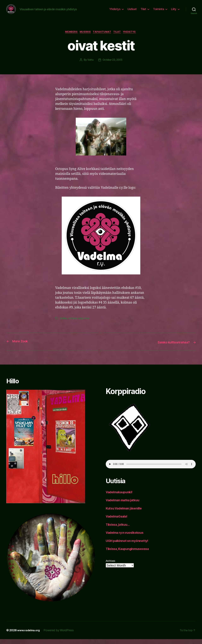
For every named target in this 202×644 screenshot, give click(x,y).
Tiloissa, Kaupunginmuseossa (129, 554)
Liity (174, 11)
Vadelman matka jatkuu (124, 505)
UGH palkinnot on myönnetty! (129, 545)
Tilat (143, 11)
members (69, 37)
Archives (110, 566)
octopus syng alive (79, 323)
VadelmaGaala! (118, 521)
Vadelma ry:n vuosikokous (127, 537)
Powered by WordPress (61, 635)
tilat (119, 37)
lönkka (63, 323)
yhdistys (132, 37)
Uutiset (132, 11)
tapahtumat (103, 37)
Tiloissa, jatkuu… (119, 529)
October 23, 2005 (112, 65)
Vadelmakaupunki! (120, 497)
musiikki (84, 37)
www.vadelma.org (30, 635)
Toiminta (159, 11)
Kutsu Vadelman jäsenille (126, 513)
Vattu (90, 65)
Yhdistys (115, 11)
